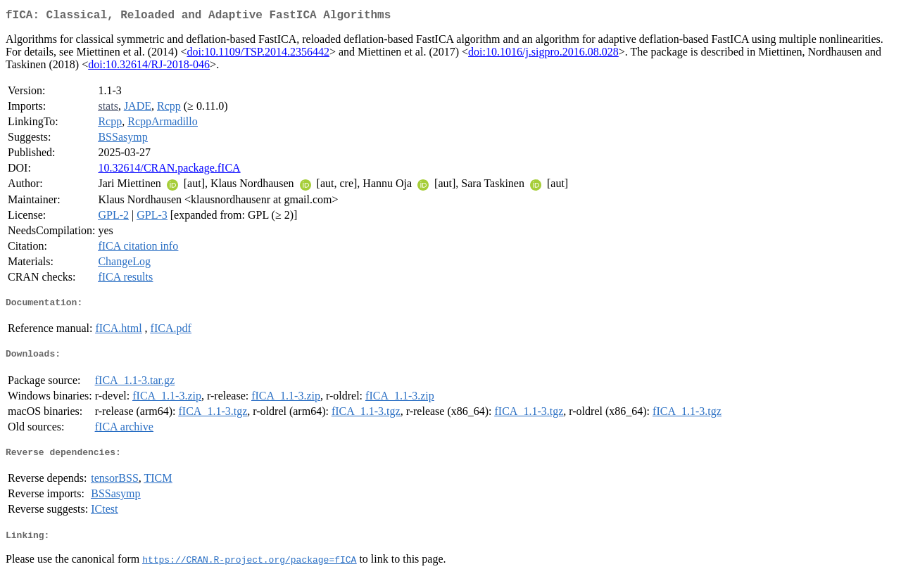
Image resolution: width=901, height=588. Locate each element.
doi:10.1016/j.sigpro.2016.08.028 (543, 55)
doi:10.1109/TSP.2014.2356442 (258, 55)
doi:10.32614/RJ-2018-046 (149, 67)
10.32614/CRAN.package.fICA (169, 171)
